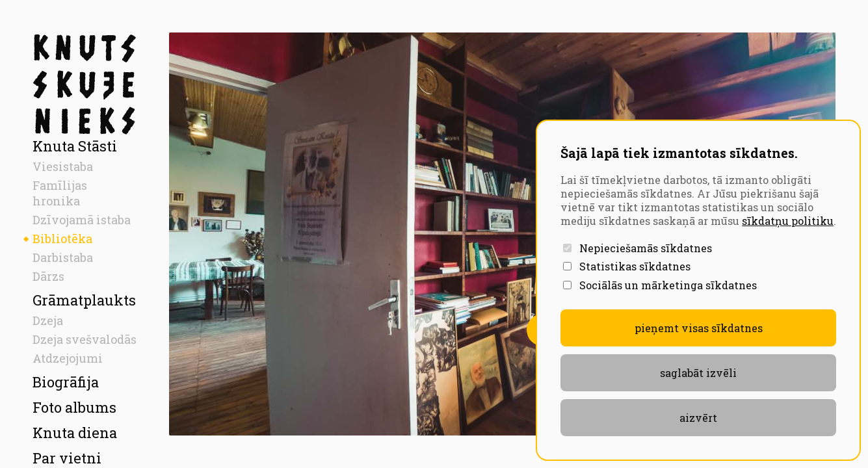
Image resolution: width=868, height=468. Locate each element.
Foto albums (74, 407)
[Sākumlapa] (85, 84)
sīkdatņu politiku (788, 221)
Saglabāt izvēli (698, 373)
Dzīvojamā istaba (82, 220)
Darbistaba (63, 257)
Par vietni (67, 458)
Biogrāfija (66, 382)
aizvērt (698, 418)
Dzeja (48, 320)
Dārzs (48, 276)
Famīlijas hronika (60, 193)
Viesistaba (63, 166)
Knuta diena (75, 433)
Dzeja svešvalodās (85, 339)
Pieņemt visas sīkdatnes (699, 328)
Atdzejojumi (68, 358)
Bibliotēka (62, 239)
